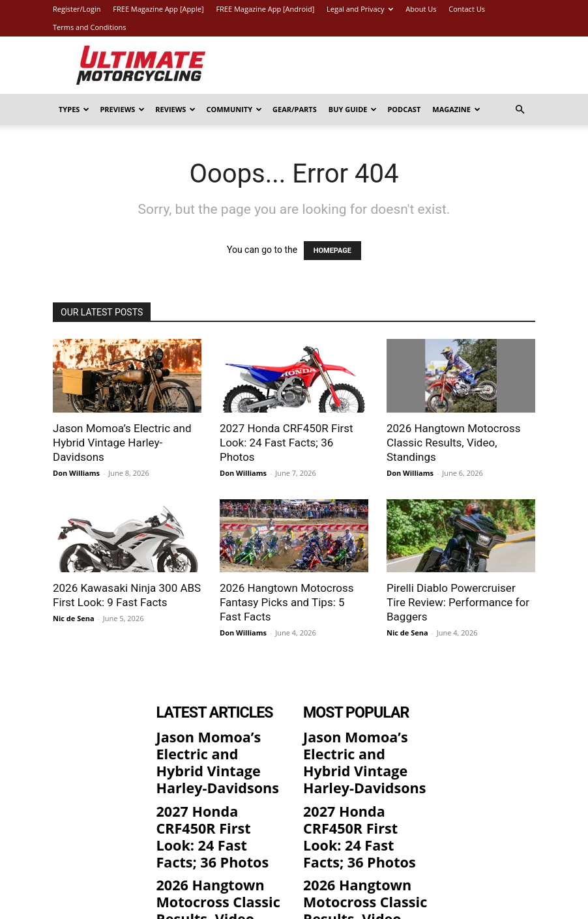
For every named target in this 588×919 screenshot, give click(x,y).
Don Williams (76, 473)
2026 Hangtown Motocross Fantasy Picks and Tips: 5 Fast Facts (287, 602)
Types (74, 109)
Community (234, 109)
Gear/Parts (295, 109)
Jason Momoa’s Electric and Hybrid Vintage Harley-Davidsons (122, 443)
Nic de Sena (74, 618)
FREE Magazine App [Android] (265, 9)
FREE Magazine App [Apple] (158, 9)
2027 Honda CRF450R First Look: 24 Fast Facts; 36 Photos (287, 443)
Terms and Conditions (90, 27)
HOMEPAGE (332, 251)
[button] (520, 110)
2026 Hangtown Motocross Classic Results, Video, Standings (454, 443)
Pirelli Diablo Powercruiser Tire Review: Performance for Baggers (458, 602)
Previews (122, 109)
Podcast (404, 109)
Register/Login (77, 9)
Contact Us (467, 9)
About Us (421, 9)
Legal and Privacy (360, 9)
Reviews (175, 109)
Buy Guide (353, 109)
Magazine (456, 109)
